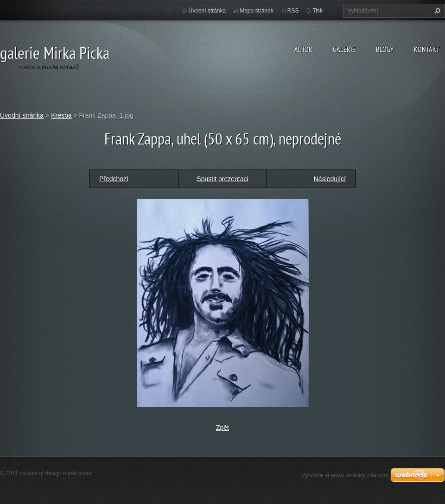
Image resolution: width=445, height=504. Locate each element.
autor (303, 49)
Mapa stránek (257, 11)
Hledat (436, 11)
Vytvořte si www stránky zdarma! (345, 475)
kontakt (427, 49)
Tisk (318, 11)
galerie (344, 49)
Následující (330, 179)
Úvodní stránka (207, 11)
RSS (293, 11)
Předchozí (114, 179)
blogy (385, 49)
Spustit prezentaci (222, 179)
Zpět (222, 428)
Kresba (61, 115)
